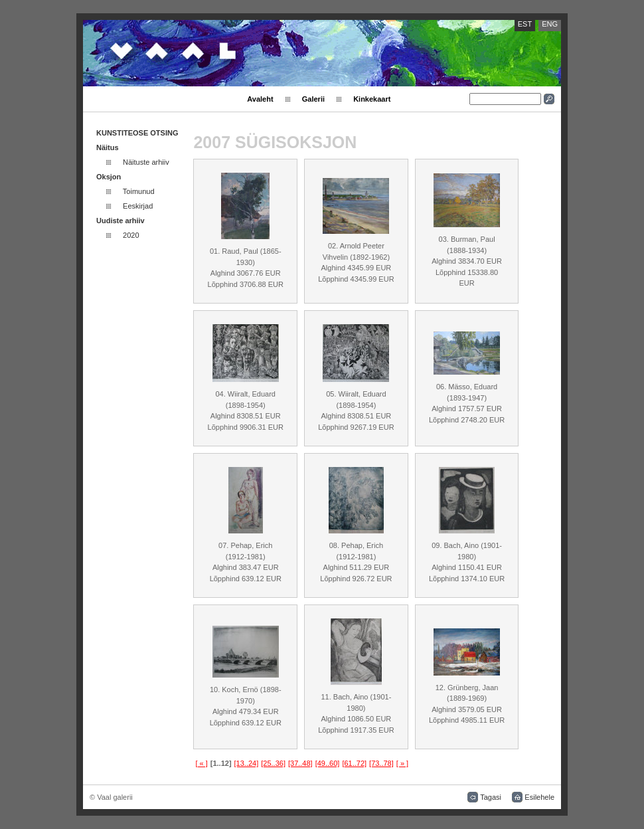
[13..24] (247, 763)
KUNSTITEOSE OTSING (137, 133)
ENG (550, 24)
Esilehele (539, 797)
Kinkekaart (372, 99)
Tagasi (491, 797)
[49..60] (328, 763)
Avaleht (260, 99)
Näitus (108, 147)
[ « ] (201, 763)
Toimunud (139, 191)
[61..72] (354, 763)
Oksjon (109, 177)
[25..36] (273, 763)
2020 (131, 235)
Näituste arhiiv (146, 162)
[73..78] (381, 763)
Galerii (313, 99)
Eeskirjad (138, 206)
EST (525, 24)
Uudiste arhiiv (121, 221)
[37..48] (300, 763)
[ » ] (402, 763)
